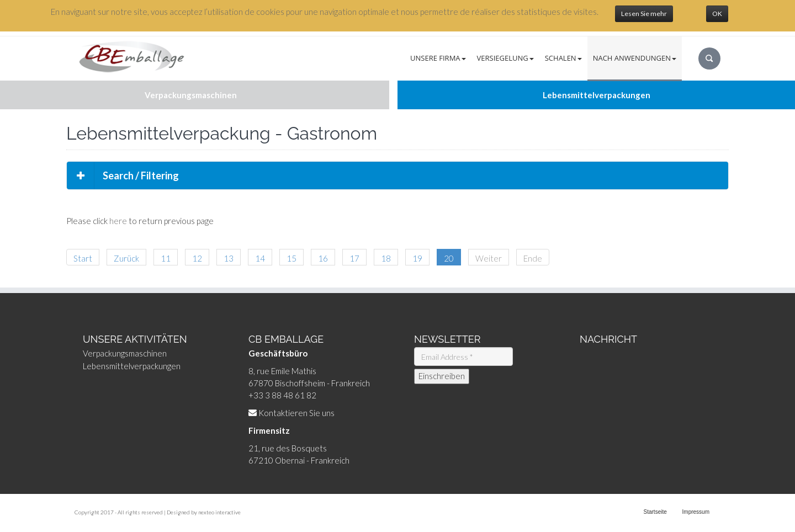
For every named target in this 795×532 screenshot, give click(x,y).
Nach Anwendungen (635, 58)
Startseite (655, 512)
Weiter (489, 258)
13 (229, 258)
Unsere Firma (438, 58)
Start (83, 258)
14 (260, 258)
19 (417, 258)
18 (386, 258)
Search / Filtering (123, 176)
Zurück (126, 258)
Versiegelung (505, 58)
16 (323, 258)
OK (717, 14)
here (118, 221)
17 (354, 258)
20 (449, 258)
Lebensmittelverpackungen (132, 366)
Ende (533, 258)
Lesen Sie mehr (644, 14)
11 (166, 258)
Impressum (696, 512)
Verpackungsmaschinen (125, 353)
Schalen (563, 58)
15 (291, 258)
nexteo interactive (219, 512)
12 (197, 258)
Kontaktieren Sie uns (296, 413)
